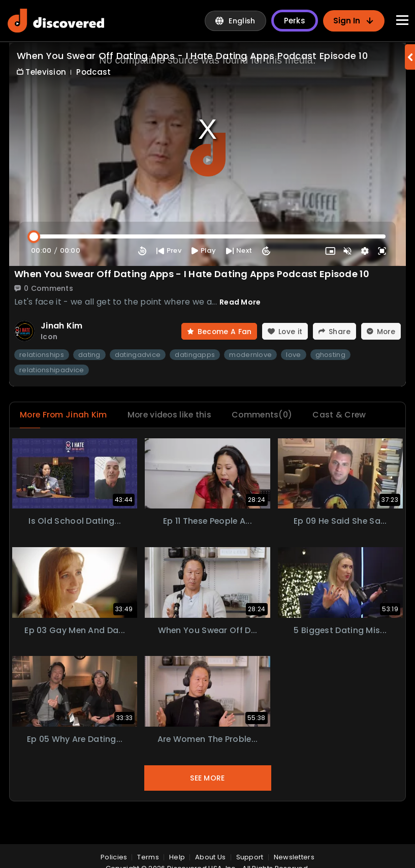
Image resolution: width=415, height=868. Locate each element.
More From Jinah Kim (64, 415)
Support (250, 857)
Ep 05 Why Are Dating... (75, 740)
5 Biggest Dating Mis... (340, 631)
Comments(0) (266, 415)
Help (177, 857)
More (381, 332)
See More (207, 779)
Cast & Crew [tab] (344, 415)
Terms (148, 857)
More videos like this (172, 415)
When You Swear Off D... (208, 631)
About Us (210, 857)
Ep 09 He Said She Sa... (340, 521)
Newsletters (294, 857)
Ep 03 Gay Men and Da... (75, 631)
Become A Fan (218, 332)
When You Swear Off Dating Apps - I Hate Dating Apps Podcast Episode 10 (192, 274)
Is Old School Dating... (75, 521)
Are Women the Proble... (208, 740)
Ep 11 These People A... (207, 521)
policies (114, 857)
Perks (295, 21)
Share (334, 332)
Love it (284, 332)
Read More (240, 302)
